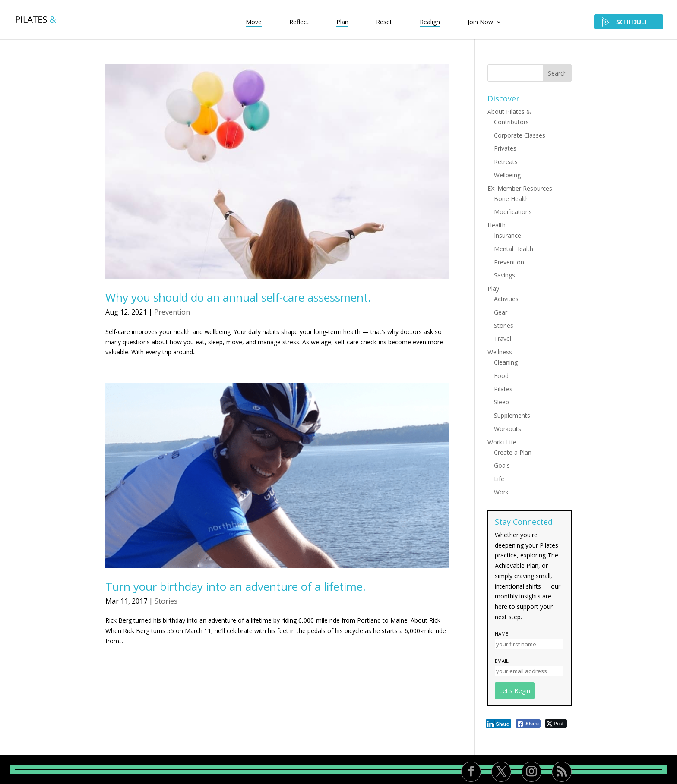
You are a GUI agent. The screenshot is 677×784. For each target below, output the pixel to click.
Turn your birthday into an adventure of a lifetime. (236, 586)
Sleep (501, 402)
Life (499, 479)
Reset (384, 22)
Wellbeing (507, 175)
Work (501, 492)
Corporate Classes (520, 135)
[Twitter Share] (556, 724)
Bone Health (511, 199)
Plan (342, 22)
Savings (505, 275)
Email (502, 661)
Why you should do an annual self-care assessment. (238, 297)
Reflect (299, 22)
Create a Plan (513, 452)
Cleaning (506, 362)
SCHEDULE (629, 22)
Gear (501, 312)
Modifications (513, 212)
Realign (430, 22)
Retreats (506, 162)
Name (501, 634)
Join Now (480, 22)
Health (497, 225)
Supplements (512, 415)
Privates (505, 148)
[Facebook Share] (528, 724)
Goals (502, 465)
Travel (503, 338)
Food (501, 376)
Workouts (508, 429)
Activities (506, 299)
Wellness (500, 352)
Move (254, 22)
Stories (166, 601)
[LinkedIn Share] (499, 724)
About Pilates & (509, 112)
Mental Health (514, 249)
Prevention (172, 312)
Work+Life (502, 442)
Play (493, 288)
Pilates (503, 389)
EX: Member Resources (520, 188)
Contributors (511, 122)
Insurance (508, 235)
